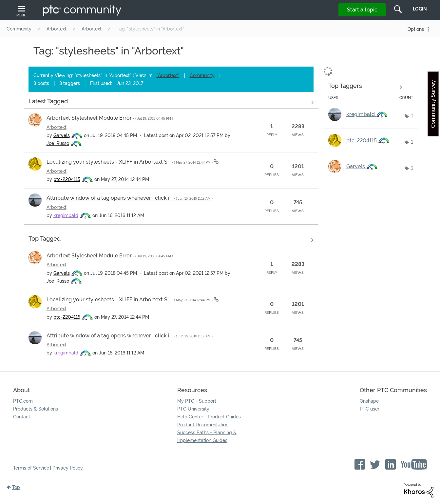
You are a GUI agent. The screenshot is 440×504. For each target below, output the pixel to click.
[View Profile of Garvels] (62, 135)
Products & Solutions (36, 409)
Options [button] (416, 29)
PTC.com (23, 401)
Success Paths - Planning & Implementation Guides (207, 436)
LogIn (420, 9)
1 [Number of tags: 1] (412, 116)
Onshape (369, 401)
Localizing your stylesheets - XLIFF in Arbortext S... (130, 162)
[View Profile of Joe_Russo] (58, 143)
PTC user (370, 409)
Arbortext (57, 29)
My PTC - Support (197, 401)
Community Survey (433, 104)
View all (171, 102)
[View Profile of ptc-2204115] (67, 179)
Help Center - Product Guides (209, 417)
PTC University (193, 409)
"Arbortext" (168, 75)
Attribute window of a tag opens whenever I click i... (130, 198)
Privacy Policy (68, 468)
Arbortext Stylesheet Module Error (110, 118)
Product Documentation (203, 425)
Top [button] (16, 487)
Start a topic (362, 10)
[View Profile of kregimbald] (66, 215)
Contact (22, 417)
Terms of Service (31, 468)
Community (19, 29)
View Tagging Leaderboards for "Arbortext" (365, 87)
